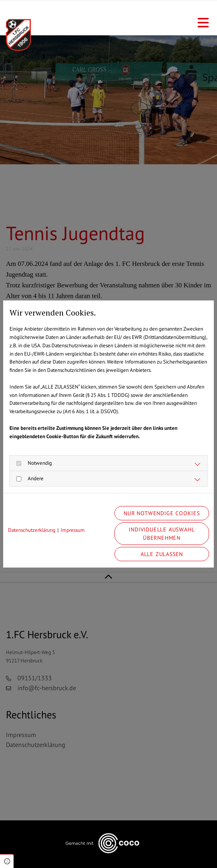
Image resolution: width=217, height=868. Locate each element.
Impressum (73, 530)
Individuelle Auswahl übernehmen (162, 534)
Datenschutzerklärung (32, 530)
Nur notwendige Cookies (162, 513)
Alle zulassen (162, 554)
